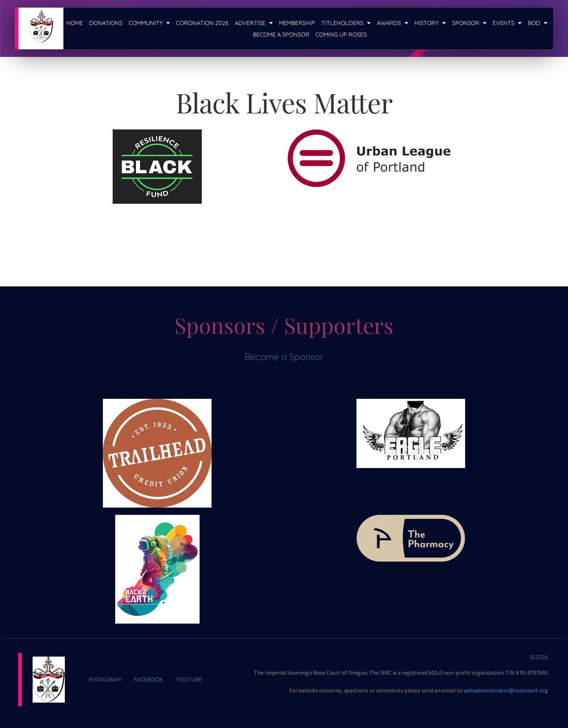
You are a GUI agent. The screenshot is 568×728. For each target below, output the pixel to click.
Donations (106, 23)
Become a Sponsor (281, 34)
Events (507, 23)
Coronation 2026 (202, 23)
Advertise (254, 23)
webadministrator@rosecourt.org (506, 690)
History (430, 23)
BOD (538, 23)
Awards (392, 23)
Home (75, 23)
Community (149, 23)
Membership (297, 23)
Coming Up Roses (341, 34)
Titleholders (346, 23)
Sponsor (469, 23)
